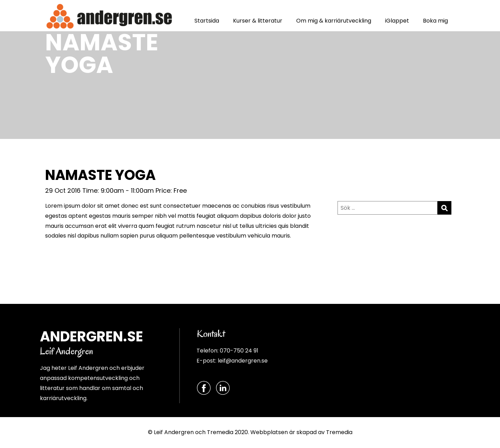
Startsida (207, 21)
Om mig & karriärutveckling (334, 21)
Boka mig (435, 21)
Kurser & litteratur (258, 21)
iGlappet (397, 21)
